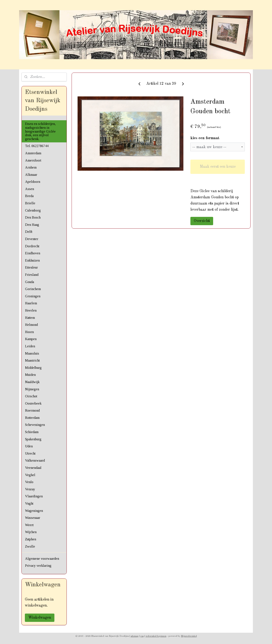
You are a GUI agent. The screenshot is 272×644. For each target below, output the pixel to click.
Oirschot (31, 396)
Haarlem (31, 303)
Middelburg (33, 368)
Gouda (30, 282)
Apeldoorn (33, 182)
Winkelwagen (40, 618)
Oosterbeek (33, 403)
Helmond (31, 325)
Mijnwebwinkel (189, 636)
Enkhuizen (32, 260)
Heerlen (31, 310)
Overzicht (202, 221)
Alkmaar (31, 175)
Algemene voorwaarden (42, 559)
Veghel (30, 475)
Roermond (32, 410)
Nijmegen (32, 389)
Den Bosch (33, 217)
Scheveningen (35, 425)
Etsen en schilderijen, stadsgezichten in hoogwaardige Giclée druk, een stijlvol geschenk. (40, 131)
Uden (29, 446)
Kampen (31, 339)
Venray (30, 489)
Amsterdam (33, 153)
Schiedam (32, 432)
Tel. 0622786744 (37, 146)
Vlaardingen (34, 496)
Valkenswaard (35, 460)
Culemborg (33, 210)
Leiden (30, 346)
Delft (29, 232)
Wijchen (31, 532)
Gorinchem (33, 289)
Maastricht (32, 360)
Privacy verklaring (38, 566)
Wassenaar (33, 518)
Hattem (30, 318)
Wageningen (34, 511)
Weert (29, 525)
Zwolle (30, 546)
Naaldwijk (32, 382)
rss (142, 636)
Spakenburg (33, 439)
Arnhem (31, 167)
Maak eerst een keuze (217, 167)
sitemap (135, 636)
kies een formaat (205, 138)
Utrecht (30, 453)
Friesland (32, 275)
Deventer (32, 239)
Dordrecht (32, 246)
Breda (29, 196)
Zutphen (31, 539)
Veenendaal (33, 468)
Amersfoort (33, 160)
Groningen (33, 296)
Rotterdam (32, 418)
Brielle (30, 203)
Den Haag (32, 225)
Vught (29, 503)
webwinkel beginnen (156, 636)
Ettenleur (31, 267)
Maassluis (32, 353)
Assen (30, 189)
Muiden (30, 375)
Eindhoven (33, 253)
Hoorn (29, 332)
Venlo (29, 482)
